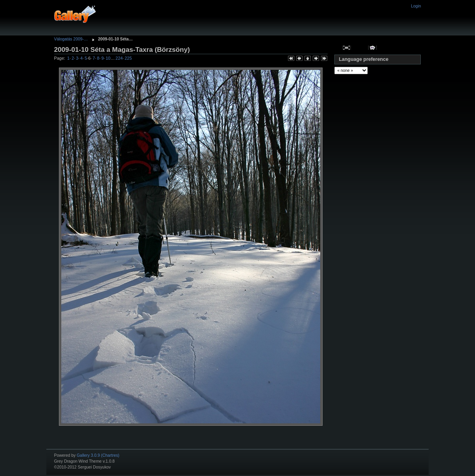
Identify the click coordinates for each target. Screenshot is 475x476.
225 (128, 58)
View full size (347, 48)
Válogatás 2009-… (71, 39)
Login (416, 6)
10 (108, 58)
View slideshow (372, 48)
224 (119, 58)
